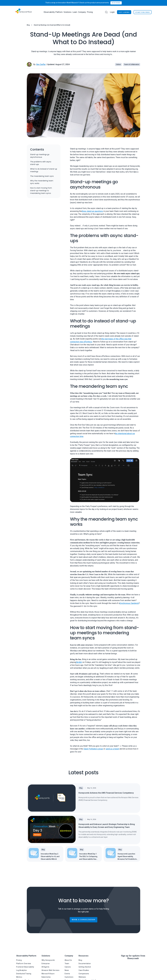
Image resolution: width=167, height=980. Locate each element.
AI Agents (45, 967)
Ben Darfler (41, 64)
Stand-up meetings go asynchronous (40, 156)
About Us (68, 960)
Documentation (85, 964)
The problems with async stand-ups (41, 163)
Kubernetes (46, 977)
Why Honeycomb (48, 960)
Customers (69, 977)
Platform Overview (24, 964)
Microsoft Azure (48, 974)
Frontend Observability (25, 967)
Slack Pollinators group (93, 749)
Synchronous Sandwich (129, 603)
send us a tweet (112, 749)
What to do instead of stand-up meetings (44, 170)
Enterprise (46, 964)
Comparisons (84, 974)
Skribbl (79, 662)
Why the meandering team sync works (42, 182)
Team (67, 964)
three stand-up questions (92, 211)
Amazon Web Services (50, 970)
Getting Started (85, 967)
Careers (68, 967)
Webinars (82, 977)
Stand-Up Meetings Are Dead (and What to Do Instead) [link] (52, 25)
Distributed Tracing (24, 974)
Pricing (90, 12)
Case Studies (84, 970)
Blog (28, 25)
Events (67, 974)
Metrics (19, 977)
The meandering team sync (42, 176)
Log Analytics (22, 970)
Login (112, 12)
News (67, 970)
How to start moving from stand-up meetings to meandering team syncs (41, 191)
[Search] (106, 12)
